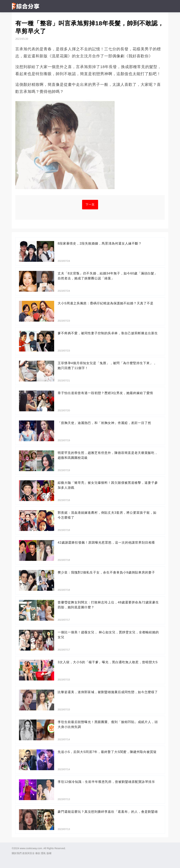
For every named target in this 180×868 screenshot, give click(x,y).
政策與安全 (28, 853)
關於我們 (17, 853)
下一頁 (90, 205)
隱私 (43, 853)
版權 (49, 853)
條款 (38, 853)
